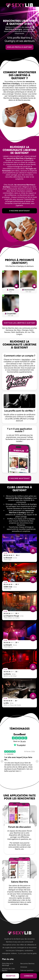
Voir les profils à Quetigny (19, 47)
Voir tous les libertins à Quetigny (19, 323)
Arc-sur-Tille (30, 332)
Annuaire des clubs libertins (8, 970)
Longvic (19, 334)
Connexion (28, 976)
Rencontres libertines (27, 964)
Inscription (11, 976)
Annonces (24, 967)
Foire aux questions (27, 970)
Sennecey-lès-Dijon (13, 330)
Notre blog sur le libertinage (8, 964)
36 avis (23, 741)
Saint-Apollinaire (18, 332)
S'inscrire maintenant (19, 211)
